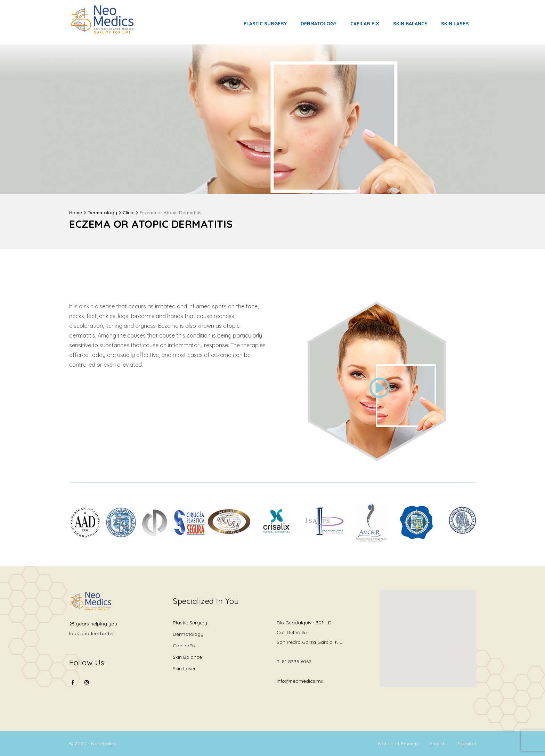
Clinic (128, 213)
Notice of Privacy (398, 743)
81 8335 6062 (297, 662)
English (438, 743)
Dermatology (319, 24)
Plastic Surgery (265, 24)
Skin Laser (455, 24)
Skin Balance (410, 24)
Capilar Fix (365, 24)
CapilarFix (184, 646)
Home (76, 213)
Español (467, 743)
